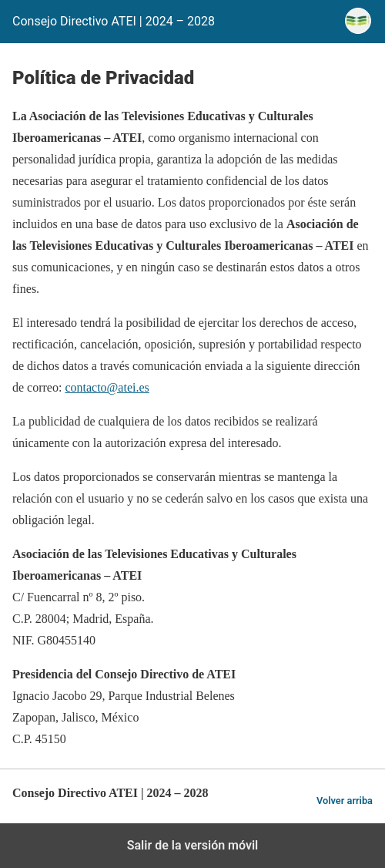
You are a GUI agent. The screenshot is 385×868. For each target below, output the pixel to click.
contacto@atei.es (107, 387)
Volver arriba (345, 801)
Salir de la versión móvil (193, 845)
